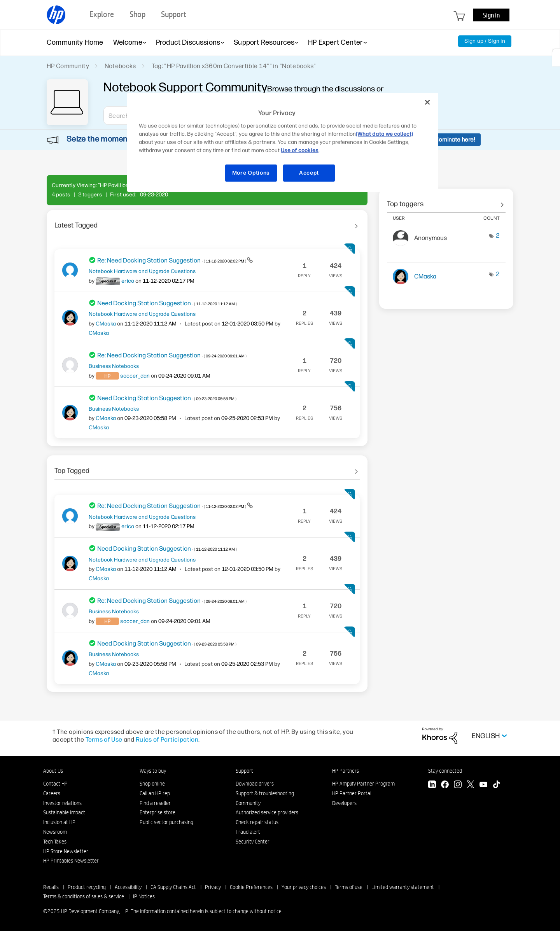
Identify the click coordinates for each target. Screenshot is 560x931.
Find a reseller (155, 803)
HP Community (68, 66)
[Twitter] (471, 785)
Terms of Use (104, 739)
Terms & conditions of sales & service (84, 896)
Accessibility (128, 887)
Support (244, 771)
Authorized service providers (267, 812)
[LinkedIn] (432, 785)
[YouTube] (483, 785)
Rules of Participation (167, 739)
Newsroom (55, 832)
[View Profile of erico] (128, 281)
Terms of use (349, 887)
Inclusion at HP (59, 822)
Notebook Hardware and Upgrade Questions (142, 271)
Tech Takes (55, 842)
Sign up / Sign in (485, 41)
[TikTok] (496, 785)
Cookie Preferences (251, 887)
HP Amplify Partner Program (363, 784)
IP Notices (144, 896)
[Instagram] (458, 785)
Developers (344, 803)
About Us (53, 771)
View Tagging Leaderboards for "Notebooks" (446, 201)
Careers (52, 793)
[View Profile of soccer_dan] (135, 376)
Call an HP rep (155, 793)
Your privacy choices (304, 887)
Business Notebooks (114, 366)
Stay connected (445, 771)
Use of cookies (300, 150)
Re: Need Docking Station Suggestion (172, 260)
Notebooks (120, 66)
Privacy (213, 887)
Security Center (253, 842)
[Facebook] (445, 785)
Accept (309, 173)
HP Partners (346, 771)
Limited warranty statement (403, 887)
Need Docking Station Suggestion (167, 303)
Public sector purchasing (166, 822)
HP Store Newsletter (66, 851)
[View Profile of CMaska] (106, 324)
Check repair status (257, 822)
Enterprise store (157, 812)
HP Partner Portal (352, 793)
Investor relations (62, 803)
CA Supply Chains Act (173, 887)
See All (207, 222)
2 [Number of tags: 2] (498, 235)
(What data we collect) (384, 134)
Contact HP (55, 784)
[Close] (427, 102)
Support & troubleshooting (265, 793)
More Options (251, 173)
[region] (283, 142)
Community (248, 803)
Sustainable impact (64, 812)
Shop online (152, 784)
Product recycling (87, 887)
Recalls (51, 887)
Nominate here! (455, 140)
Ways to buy (153, 771)
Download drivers (255, 784)
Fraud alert (248, 832)
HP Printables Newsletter (71, 861)
